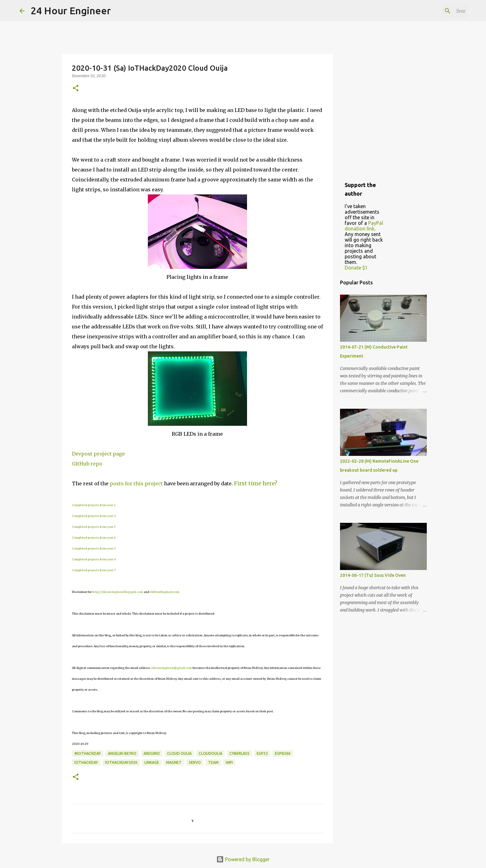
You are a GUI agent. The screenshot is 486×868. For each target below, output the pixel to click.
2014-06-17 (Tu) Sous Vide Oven (373, 575)
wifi (229, 762)
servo (195, 762)
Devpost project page (98, 454)
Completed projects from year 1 (94, 505)
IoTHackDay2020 (121, 762)
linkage (152, 762)
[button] (76, 89)
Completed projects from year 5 (94, 548)
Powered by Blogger (243, 859)
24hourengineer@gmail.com (171, 668)
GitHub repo (87, 464)
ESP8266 (283, 753)
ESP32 (262, 753)
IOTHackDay (86, 762)
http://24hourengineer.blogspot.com (118, 592)
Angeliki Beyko (122, 753)
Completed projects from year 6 (94, 559)
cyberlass (239, 753)
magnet (174, 762)
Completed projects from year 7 (94, 570)
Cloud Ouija (179, 753)
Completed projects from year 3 (94, 527)
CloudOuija (210, 753)
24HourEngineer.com (165, 592)
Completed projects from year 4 (94, 538)
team (213, 762)
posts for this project (136, 483)
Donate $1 (356, 268)
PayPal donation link (364, 226)
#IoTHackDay (88, 753)
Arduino (152, 753)
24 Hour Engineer (71, 11)
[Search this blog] (435, 11)
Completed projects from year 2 (94, 516)
